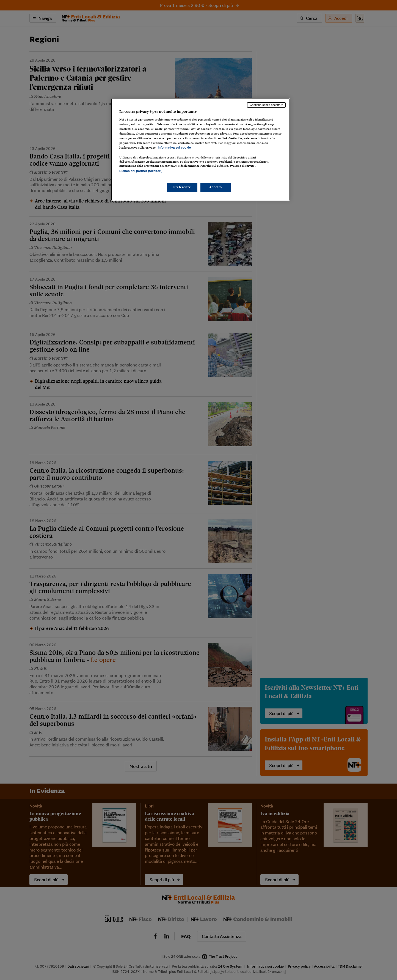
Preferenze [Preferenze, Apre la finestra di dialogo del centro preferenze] (182, 187)
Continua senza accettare (266, 105)
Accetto (216, 187)
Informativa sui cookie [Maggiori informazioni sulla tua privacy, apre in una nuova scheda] (174, 147)
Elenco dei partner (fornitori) (141, 171)
